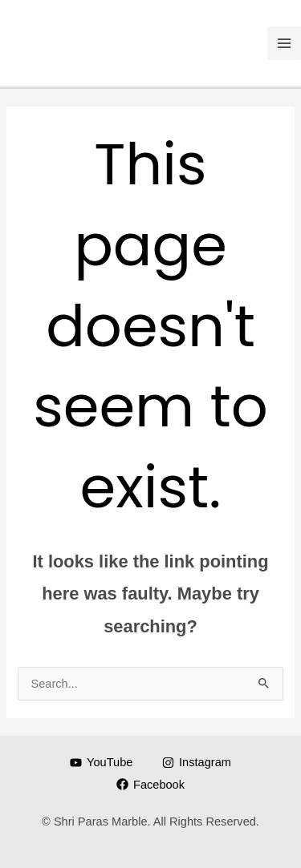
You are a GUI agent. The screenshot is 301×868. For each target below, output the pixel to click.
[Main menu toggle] (284, 43)
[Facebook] (150, 784)
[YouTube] (101, 763)
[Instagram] (196, 763)
